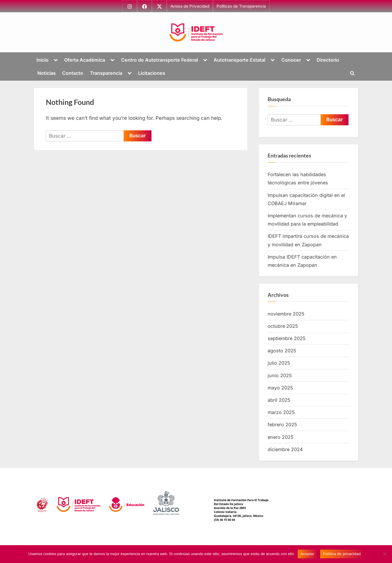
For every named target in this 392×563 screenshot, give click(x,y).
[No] (385, 554)
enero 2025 (281, 437)
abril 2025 (279, 400)
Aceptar (307, 554)
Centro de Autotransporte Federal (160, 60)
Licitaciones (152, 73)
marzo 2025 (281, 412)
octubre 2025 (283, 326)
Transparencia (106, 73)
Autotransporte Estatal (239, 60)
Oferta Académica (85, 60)
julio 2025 (279, 363)
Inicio (42, 60)
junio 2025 (280, 375)
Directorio (328, 60)
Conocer (291, 60)
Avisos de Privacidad (190, 6)
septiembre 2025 (287, 338)
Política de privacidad (342, 554)
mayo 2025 (280, 388)
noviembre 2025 (286, 314)
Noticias (47, 73)
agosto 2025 (282, 351)
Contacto (73, 73)
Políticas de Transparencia (242, 6)
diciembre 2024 (285, 449)
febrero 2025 (282, 425)
